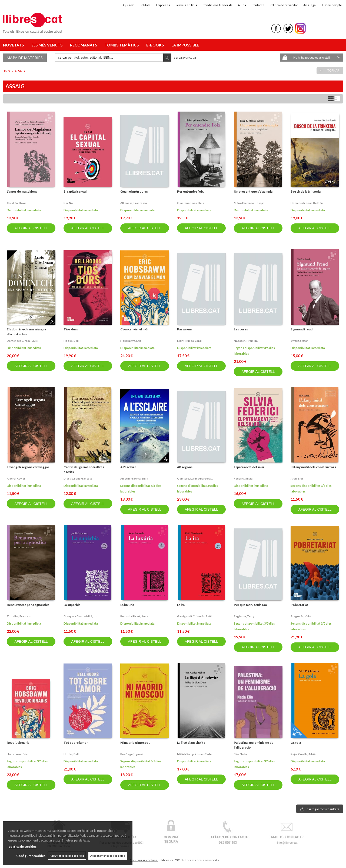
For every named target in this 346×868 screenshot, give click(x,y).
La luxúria (127, 605)
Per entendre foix (190, 191)
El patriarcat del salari (249, 467)
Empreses (163, 5)
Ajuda (242, 5)
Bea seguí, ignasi (132, 754)
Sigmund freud (302, 329)
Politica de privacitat (284, 5)
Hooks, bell (71, 341)
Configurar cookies (144, 860)
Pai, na (68, 203)
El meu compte (332, 5)
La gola (296, 743)
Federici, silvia (243, 478)
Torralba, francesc (19, 616)
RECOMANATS (84, 45)
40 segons (185, 467)
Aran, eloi (297, 478)
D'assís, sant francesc (78, 478)
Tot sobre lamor (76, 743)
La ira (181, 605)
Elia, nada (240, 754)
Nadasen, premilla (246, 341)
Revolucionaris (18, 743)
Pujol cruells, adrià (303, 754)
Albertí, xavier (16, 478)
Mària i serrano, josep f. (250, 203)
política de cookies (22, 847)
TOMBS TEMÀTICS (122, 45)
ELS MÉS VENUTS (48, 45)
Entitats (145, 5)
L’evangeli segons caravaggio (28, 467)
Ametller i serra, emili (134, 478)
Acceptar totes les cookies (108, 856)
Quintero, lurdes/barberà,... (195, 478)
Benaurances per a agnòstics (28, 605)
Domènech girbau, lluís (22, 341)
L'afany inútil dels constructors (313, 467)
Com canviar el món (135, 329)
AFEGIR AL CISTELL (31, 228)
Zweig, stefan (300, 341)
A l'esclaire (128, 467)
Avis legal (310, 5)
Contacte (258, 5)
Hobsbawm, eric (131, 341)
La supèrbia (72, 605)
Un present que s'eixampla (253, 191)
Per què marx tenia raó (250, 605)
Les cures (241, 329)
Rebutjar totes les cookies (67, 856)
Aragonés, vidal (301, 616)
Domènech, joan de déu (307, 203)
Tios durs (71, 329)
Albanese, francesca (134, 203)
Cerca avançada (185, 57)
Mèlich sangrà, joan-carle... (195, 754)
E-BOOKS (156, 45)
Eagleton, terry (244, 616)
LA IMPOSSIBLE (185, 45)
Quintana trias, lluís (190, 203)
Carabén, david (17, 203)
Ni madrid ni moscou (135, 743)
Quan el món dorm (134, 191)
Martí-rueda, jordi (189, 341)
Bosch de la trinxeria (306, 191)
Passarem (184, 329)
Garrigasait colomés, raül (194, 616)
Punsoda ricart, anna (134, 616)
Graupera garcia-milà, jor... (81, 616)
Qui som (129, 5)
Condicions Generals (217, 5)
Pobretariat (299, 605)
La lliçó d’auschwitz (191, 743)
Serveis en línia (186, 5)
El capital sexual (75, 191)
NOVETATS (14, 45)
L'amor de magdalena (22, 191)
